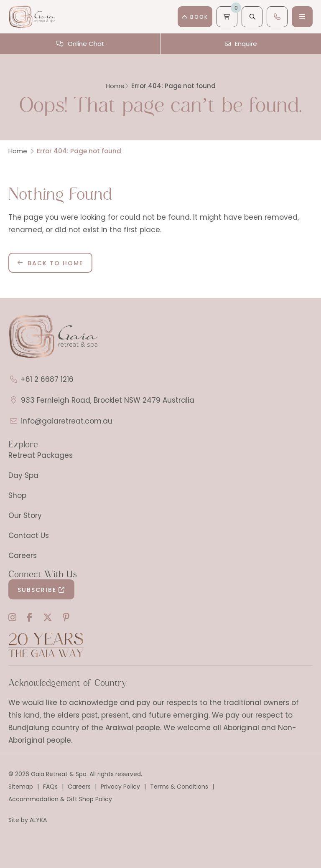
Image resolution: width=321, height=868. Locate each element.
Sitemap (21, 787)
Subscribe (37, 590)
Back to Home (55, 263)
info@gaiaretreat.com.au (67, 421)
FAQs (50, 787)
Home (115, 86)
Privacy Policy (120, 787)
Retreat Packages (41, 455)
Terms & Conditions (179, 787)
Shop (17, 495)
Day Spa (23, 475)
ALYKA (38, 820)
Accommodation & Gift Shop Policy (60, 799)
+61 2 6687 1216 (47, 379)
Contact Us (29, 536)
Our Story (25, 515)
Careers (23, 556)
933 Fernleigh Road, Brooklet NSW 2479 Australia (108, 400)
